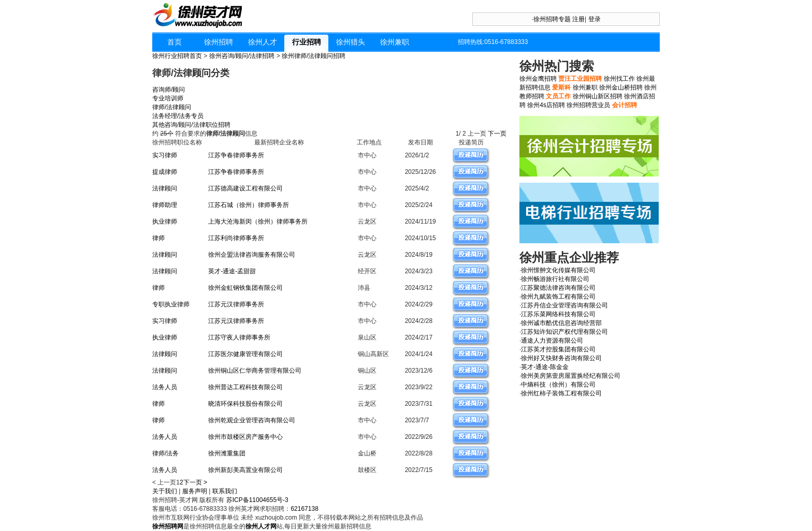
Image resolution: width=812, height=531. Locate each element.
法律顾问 (165, 188)
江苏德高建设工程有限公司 (245, 188)
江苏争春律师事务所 (236, 155)
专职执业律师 (171, 304)
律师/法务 (165, 453)
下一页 (498, 134)
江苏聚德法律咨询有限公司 (558, 288)
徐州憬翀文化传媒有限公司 (558, 270)
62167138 (304, 509)
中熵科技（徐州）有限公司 (558, 385)
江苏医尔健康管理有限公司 (245, 354)
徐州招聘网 (168, 526)
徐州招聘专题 (552, 19)
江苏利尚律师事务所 (236, 238)
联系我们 (225, 491)
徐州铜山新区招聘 (598, 96)
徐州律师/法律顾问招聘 (314, 56)
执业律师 (165, 222)
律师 (158, 238)
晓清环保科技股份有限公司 (245, 404)
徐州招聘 (219, 42)
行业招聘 (307, 42)
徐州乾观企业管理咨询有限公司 (252, 420)
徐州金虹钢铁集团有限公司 (245, 288)
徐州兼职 (395, 42)
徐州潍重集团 (227, 453)
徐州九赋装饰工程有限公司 (558, 297)
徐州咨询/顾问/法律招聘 (242, 56)
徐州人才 (263, 42)
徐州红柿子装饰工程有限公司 (561, 393)
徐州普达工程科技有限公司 (245, 387)
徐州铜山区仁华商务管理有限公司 (255, 371)
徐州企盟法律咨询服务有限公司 (252, 255)
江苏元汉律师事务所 (236, 304)
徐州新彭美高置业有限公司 (245, 470)
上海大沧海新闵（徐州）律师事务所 (258, 222)
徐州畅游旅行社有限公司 (555, 279)
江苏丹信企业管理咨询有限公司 (564, 305)
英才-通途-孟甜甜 (232, 271)
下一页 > (195, 482)
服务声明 (195, 491)
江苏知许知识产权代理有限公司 (564, 332)
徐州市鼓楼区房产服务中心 (245, 437)
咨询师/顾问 (169, 90)
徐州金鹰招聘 (538, 79)
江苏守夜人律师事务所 (239, 337)
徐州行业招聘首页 (177, 56)
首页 (175, 42)
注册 (578, 19)
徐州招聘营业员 (588, 105)
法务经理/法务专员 (178, 116)
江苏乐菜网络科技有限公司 (558, 314)
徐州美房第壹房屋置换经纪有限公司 (571, 376)
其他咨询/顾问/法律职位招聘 (191, 125)
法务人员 (165, 387)
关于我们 (165, 491)
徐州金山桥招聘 (621, 87)
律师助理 (165, 205)
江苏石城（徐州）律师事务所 (249, 205)
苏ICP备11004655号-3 (257, 500)
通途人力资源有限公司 (552, 341)
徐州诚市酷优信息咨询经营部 (561, 323)
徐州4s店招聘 (546, 105)
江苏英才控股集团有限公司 (558, 349)
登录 (594, 19)
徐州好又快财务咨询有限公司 (561, 358)
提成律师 (165, 172)
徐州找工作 (619, 79)
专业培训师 (168, 98)
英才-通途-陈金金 (545, 367)
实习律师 (165, 155)
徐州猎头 (351, 42)
